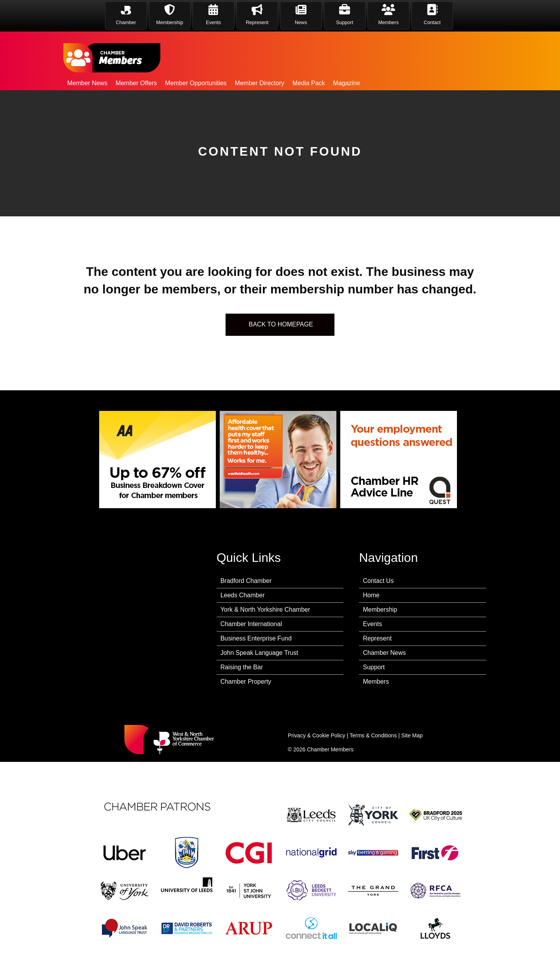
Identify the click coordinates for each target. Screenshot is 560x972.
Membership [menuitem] (380, 610)
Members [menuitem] (376, 682)
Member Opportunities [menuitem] (196, 83)
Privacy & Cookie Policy (317, 735)
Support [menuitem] (374, 667)
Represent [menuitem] (377, 638)
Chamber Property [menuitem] (246, 682)
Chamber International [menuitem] (251, 624)
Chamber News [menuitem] (384, 653)
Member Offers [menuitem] (136, 83)
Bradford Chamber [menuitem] (246, 581)
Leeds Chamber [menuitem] (243, 595)
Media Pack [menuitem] (309, 83)
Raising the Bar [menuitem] (242, 667)
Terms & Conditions (373, 735)
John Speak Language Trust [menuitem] (259, 653)
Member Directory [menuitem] (260, 83)
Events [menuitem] (372, 624)
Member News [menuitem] (87, 83)
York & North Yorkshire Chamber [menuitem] (265, 610)
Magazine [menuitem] (347, 83)
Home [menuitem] (371, 595)
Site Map (412, 735)
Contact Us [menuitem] (378, 581)
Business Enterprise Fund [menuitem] (256, 638)
